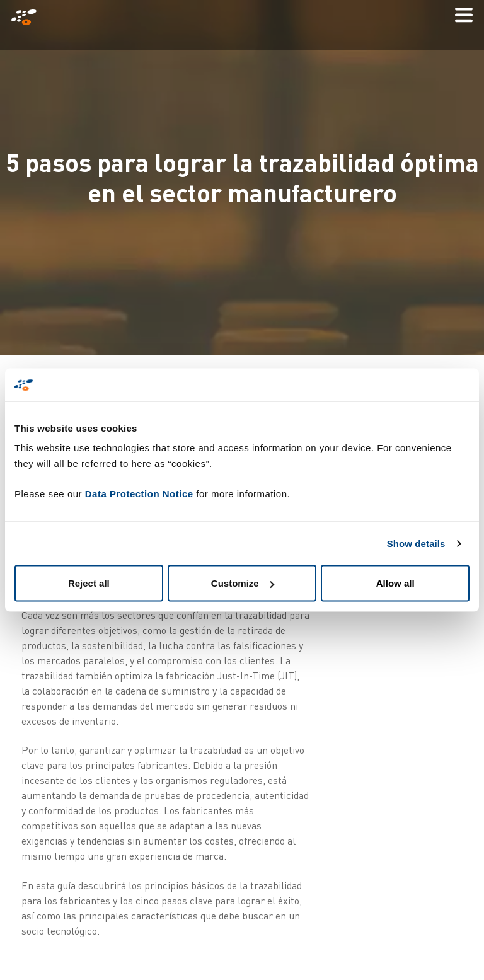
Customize (243, 583)
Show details (416, 543)
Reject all (89, 583)
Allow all (395, 583)
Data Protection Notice (139, 494)
